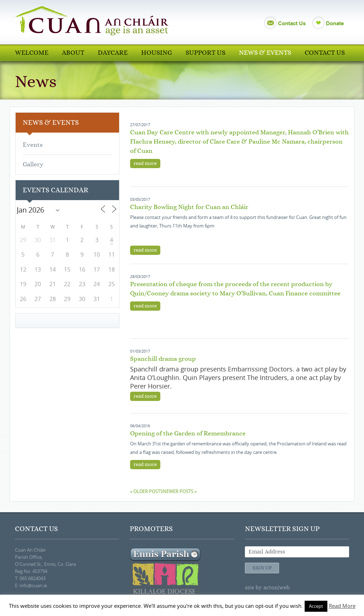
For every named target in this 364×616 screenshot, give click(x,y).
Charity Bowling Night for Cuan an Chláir (189, 207)
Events (33, 145)
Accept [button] (316, 606)
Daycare (113, 53)
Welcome (32, 53)
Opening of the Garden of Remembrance (188, 434)
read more (145, 164)
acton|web (277, 588)
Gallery (33, 165)
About (73, 53)
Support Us (205, 53)
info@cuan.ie (33, 585)
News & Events (265, 53)
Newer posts (180, 491)
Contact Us (292, 23)
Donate (335, 23)
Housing (157, 53)
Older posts (146, 491)
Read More (342, 606)
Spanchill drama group (163, 359)
